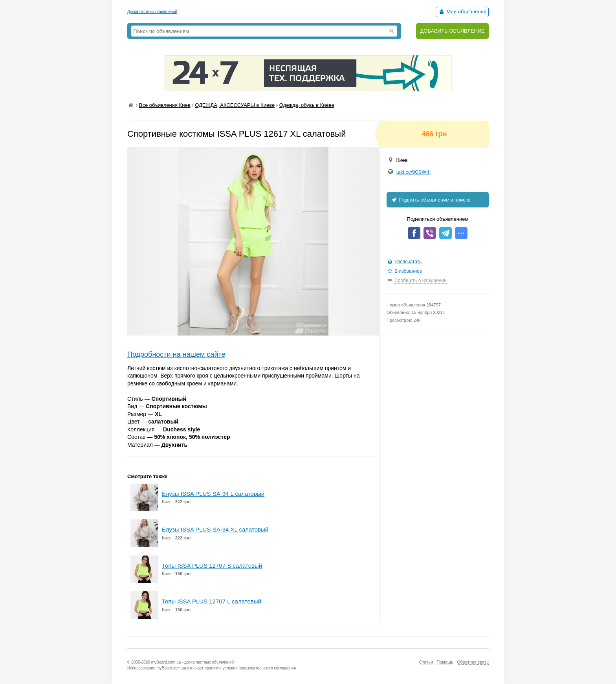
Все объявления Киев (165, 105)
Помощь (445, 662)
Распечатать (408, 262)
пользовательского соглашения (268, 668)
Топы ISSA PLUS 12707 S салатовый (212, 566)
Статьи (426, 662)
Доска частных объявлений (152, 12)
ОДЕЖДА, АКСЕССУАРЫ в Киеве (235, 105)
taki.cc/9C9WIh (413, 172)
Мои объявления (462, 12)
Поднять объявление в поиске (431, 200)
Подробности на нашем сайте (176, 354)
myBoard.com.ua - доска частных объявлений (192, 662)
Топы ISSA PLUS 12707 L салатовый (212, 601)
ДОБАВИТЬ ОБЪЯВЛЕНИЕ (452, 31)
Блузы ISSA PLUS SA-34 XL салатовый (215, 529)
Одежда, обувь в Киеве (307, 105)
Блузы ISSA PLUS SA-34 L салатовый (213, 494)
